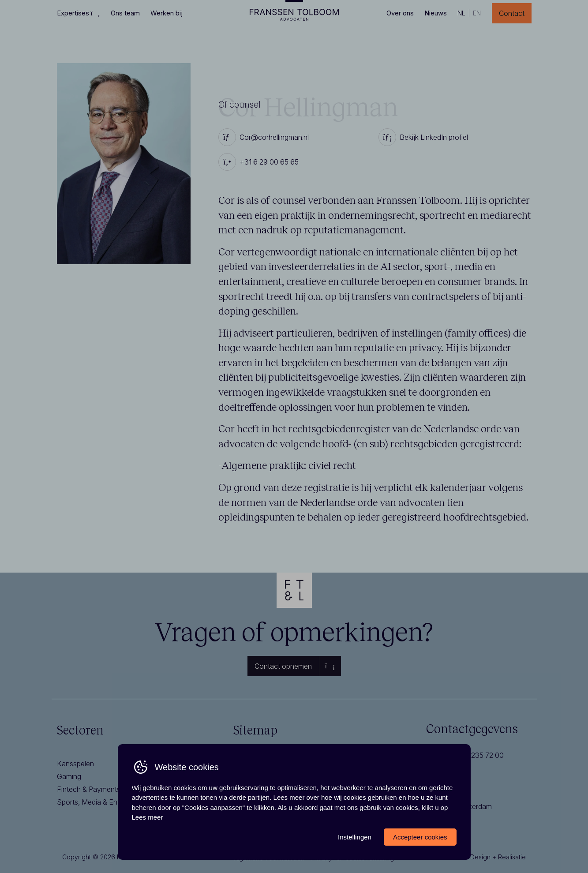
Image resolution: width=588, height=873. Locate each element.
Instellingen (355, 837)
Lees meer (148, 817)
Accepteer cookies (420, 837)
